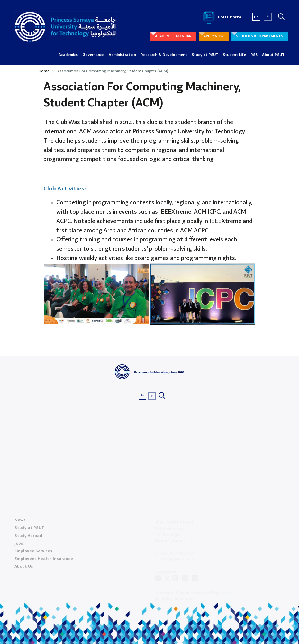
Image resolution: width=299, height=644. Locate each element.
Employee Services (33, 553)
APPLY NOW (214, 36)
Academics (68, 55)
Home (44, 71)
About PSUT (273, 55)
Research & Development (164, 55)
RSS (254, 55)
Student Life (234, 55)
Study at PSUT (205, 55)
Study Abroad (28, 538)
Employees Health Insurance (44, 561)
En (256, 17)
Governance (93, 55)
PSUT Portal (222, 17)
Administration (122, 55)
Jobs (19, 545)
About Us (24, 569)
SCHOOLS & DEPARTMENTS (260, 36)
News (20, 522)
